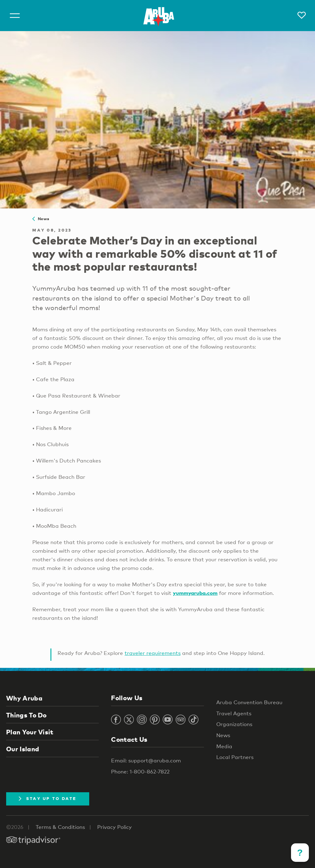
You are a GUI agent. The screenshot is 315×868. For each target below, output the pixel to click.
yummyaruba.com (195, 593)
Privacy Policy (114, 827)
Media (224, 746)
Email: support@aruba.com (146, 760)
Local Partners (235, 757)
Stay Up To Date (48, 798)
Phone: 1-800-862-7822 (140, 771)
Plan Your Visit (30, 732)
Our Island (23, 749)
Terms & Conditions (60, 827)
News (41, 219)
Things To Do (26, 715)
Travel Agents (234, 713)
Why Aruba (24, 698)
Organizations (234, 724)
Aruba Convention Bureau (249, 702)
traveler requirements (153, 653)
